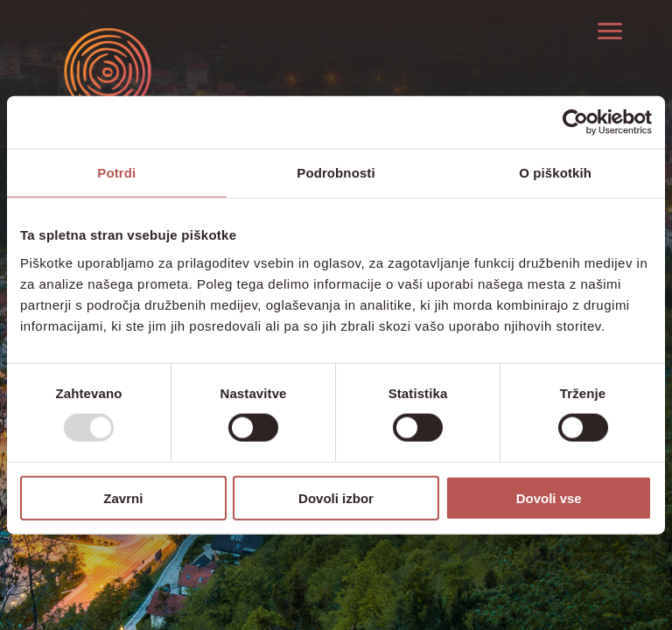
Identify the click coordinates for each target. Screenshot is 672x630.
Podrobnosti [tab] (336, 173)
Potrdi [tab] (116, 173)
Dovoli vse (549, 497)
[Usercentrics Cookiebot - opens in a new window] (575, 122)
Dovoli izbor (336, 497)
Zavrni (123, 497)
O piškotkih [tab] (555, 173)
